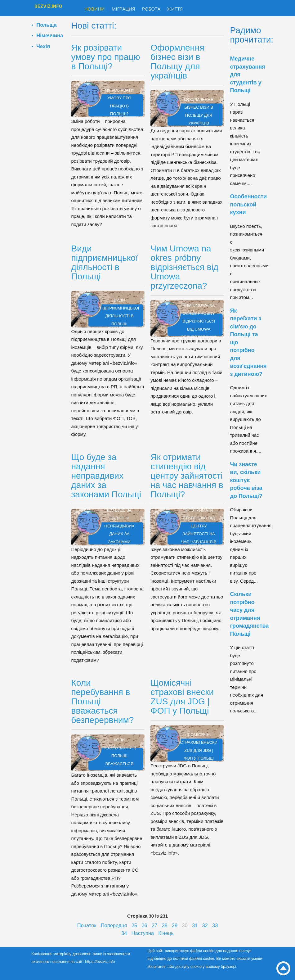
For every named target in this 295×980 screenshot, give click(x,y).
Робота (151, 9)
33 (215, 925)
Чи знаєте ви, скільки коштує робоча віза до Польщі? (246, 480)
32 (205, 925)
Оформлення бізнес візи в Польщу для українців (177, 62)
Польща (46, 25)
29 (175, 925)
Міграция (123, 9)
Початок (87, 925)
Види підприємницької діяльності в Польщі (105, 262)
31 (195, 925)
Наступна (143, 933)
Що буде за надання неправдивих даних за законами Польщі (106, 476)
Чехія (43, 46)
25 (134, 925)
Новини (95, 9)
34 (124, 933)
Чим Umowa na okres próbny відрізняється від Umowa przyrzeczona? (184, 267)
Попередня (114, 925)
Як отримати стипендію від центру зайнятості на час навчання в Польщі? (187, 476)
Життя (175, 9)
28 (164, 925)
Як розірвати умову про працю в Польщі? (106, 57)
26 (144, 925)
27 (154, 925)
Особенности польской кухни (249, 204)
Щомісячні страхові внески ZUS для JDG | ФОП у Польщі (182, 697)
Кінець (166, 933)
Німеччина (50, 35)
